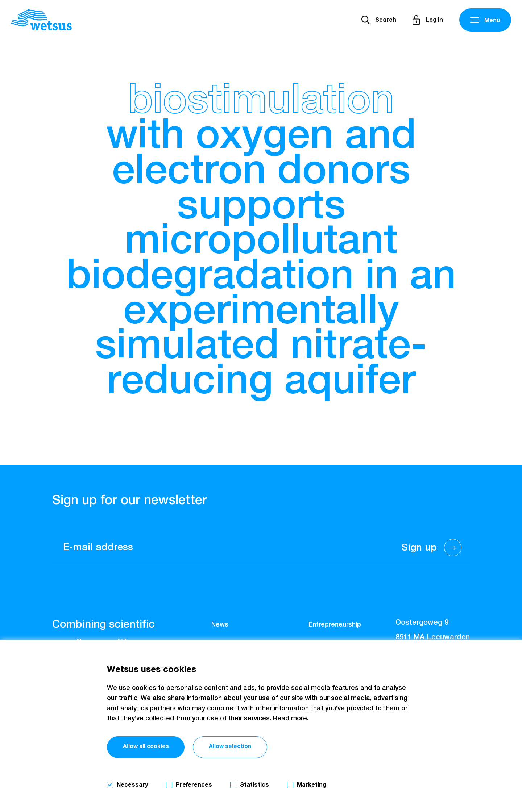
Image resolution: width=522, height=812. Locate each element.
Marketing (312, 785)
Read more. (291, 718)
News (220, 625)
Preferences (194, 785)
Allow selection (248, 747)
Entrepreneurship (335, 625)
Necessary (132, 785)
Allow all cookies (151, 747)
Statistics (254, 785)
